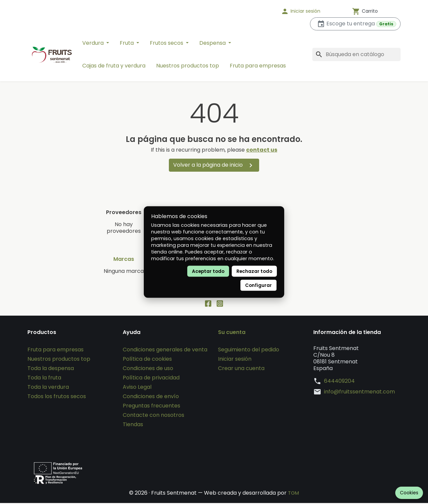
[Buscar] (356, 54)
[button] (309, 11)
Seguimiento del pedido (249, 351)
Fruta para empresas (258, 66)
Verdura (94, 43)
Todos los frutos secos (57, 397)
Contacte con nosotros (153, 416)
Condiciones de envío (151, 397)
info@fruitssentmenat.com (359, 393)
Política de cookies (147, 360)
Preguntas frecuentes (151, 407)
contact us (262, 150)
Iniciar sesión (235, 360)
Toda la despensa (51, 369)
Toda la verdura (48, 388)
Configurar (258, 285)
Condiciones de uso (148, 369)
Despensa (213, 43)
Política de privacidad (151, 379)
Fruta (127, 43)
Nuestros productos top (188, 66)
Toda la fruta (44, 379)
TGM (293, 494)
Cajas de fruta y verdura (114, 66)
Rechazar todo (254, 271)
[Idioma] (254, 11)
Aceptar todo (208, 271)
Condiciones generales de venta (165, 351)
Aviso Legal (137, 388)
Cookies (409, 493)
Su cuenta (232, 333)
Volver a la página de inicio (214, 165)
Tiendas (133, 425)
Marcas (124, 259)
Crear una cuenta (241, 369)
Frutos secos (167, 43)
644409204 (339, 382)
